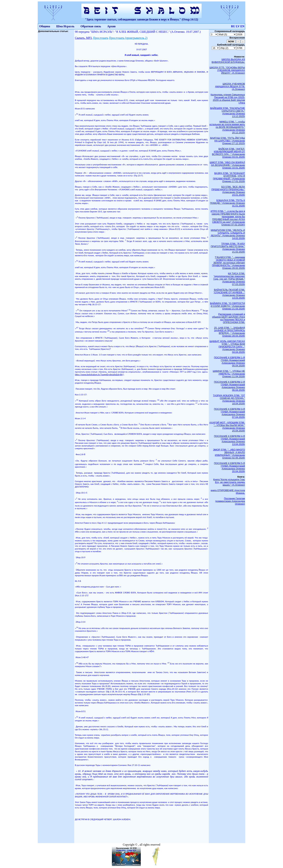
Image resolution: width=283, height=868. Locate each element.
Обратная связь (91, 26)
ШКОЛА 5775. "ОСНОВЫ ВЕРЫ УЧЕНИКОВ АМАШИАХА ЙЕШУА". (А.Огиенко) (227, 70)
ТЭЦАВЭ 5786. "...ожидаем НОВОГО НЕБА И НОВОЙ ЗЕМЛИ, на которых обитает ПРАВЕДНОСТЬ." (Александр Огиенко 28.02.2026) (228, 263)
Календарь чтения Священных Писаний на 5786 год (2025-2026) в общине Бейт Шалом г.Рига (228, 99)
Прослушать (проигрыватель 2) (128, 38)
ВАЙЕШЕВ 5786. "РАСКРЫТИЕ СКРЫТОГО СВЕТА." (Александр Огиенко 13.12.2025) (228, 112)
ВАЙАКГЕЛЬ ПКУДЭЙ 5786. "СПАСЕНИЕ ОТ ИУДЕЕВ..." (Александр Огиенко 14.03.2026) (229, 294)
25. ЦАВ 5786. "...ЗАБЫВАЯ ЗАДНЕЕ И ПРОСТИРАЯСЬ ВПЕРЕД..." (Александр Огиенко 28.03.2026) (229, 332)
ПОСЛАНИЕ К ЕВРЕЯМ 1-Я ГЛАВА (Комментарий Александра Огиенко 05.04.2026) (230, 362)
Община (45, 26)
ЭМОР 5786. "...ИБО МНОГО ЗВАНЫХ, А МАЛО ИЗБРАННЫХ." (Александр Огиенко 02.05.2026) (229, 454)
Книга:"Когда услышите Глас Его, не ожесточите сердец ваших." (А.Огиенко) (229, 482)
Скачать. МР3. (84, 38)
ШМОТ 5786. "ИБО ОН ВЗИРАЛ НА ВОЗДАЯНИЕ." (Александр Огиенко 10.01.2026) (227, 165)
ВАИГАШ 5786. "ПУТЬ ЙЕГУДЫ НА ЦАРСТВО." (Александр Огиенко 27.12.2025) (228, 141)
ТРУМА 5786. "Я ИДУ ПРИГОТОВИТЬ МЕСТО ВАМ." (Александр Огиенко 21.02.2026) (228, 248)
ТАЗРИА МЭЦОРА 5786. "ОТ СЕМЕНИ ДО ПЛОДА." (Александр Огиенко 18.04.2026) (229, 399)
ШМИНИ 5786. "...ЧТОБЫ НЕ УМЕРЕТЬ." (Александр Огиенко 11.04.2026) (229, 374)
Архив (111, 26)
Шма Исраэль (65, 26)
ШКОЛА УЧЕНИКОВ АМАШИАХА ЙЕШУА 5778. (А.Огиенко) (230, 86)
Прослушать (101, 38)
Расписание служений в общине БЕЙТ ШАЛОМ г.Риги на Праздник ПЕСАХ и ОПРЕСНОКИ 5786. (228, 318)
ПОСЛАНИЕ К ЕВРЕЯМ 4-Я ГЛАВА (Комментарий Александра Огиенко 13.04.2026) (230, 440)
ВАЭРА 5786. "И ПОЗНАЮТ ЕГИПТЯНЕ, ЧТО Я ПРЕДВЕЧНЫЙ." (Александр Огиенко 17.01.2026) (229, 177)
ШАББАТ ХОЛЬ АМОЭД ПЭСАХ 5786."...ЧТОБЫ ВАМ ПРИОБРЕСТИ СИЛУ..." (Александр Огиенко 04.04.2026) (227, 347)
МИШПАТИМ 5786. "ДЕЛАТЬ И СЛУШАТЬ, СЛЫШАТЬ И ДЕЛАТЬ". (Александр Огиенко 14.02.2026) (228, 234)
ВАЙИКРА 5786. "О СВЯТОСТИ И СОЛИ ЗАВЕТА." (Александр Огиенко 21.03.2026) (228, 306)
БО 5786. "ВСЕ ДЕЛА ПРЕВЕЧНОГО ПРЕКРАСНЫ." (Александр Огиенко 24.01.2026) (228, 191)
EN (242, 26)
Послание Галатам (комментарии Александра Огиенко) (230, 501)
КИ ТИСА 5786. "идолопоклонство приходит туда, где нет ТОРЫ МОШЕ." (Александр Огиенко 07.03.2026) (229, 279)
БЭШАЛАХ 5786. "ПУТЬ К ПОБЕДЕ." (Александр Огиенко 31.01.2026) (228, 203)
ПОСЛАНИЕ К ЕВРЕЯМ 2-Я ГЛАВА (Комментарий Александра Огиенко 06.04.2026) (230, 386)
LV (238, 26)
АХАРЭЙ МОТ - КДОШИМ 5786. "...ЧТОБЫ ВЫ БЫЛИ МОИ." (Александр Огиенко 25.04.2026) (227, 427)
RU (233, 26)
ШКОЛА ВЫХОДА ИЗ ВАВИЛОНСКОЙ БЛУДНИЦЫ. (228, 61)
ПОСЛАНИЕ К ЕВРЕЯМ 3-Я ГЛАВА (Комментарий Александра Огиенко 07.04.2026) (230, 413)
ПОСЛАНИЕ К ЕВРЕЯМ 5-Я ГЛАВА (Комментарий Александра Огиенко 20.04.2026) (230, 467)
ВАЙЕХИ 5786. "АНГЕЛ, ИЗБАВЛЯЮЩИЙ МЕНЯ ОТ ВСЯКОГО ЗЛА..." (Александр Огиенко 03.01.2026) (228, 153)
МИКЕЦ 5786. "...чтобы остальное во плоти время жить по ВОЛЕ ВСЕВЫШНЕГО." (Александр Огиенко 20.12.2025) (227, 127)
